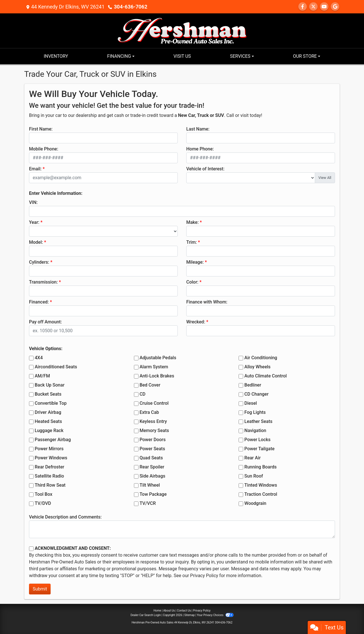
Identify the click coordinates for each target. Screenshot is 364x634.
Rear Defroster (49, 467)
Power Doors (153, 440)
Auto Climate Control (265, 376)
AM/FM (42, 376)
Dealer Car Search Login (146, 615)
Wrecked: (196, 322)
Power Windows (51, 458)
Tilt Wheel (150, 485)
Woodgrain (255, 503)
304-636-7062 (131, 7)
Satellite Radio (49, 476)
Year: (34, 222)
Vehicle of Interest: (205, 169)
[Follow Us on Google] (335, 7)
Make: (193, 222)
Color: (192, 282)
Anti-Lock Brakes (157, 376)
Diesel (251, 403)
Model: (36, 242)
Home (157, 611)
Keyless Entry (153, 421)
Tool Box (44, 494)
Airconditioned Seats (56, 367)
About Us (169, 611)
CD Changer (256, 394)
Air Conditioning (261, 358)
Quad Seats (151, 458)
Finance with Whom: (207, 302)
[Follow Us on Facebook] (303, 7)
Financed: (39, 302)
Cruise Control (154, 403)
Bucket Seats (48, 394)
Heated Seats (48, 421)
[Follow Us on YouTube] (324, 7)
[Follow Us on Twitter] (313, 7)
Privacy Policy (204, 576)
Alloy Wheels (257, 367)
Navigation (255, 430)
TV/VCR (148, 503)
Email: (35, 169)
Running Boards (260, 467)
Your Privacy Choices (215, 615)
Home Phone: (200, 149)
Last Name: (198, 129)
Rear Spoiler (152, 467)
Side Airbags (153, 476)
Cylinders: (39, 262)
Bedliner (253, 385)
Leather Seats (258, 421)
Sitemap (190, 615)
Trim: (192, 242)
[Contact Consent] (31, 549)
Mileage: (195, 262)
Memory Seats (154, 430)
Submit (40, 589)
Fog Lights (255, 412)
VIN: (33, 202)
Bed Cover (150, 385)
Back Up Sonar (50, 385)
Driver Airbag (48, 412)
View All (325, 178)
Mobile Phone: (44, 149)
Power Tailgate (259, 449)
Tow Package (153, 494)
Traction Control (261, 494)
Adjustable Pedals (158, 358)
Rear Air (252, 458)
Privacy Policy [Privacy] (202, 611)
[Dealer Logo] (182, 30)
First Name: (41, 129)
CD (143, 394)
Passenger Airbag (53, 440)
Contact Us (184, 611)
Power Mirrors (49, 449)
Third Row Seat (50, 485)
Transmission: (43, 282)
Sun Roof (254, 476)
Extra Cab (149, 412)
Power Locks (257, 440)
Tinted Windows (261, 485)
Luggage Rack (49, 430)
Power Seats (152, 449)
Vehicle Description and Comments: (65, 517)
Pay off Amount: (45, 322)
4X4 (39, 358)
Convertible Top (51, 403)
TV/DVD (43, 503)
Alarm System (154, 367)
